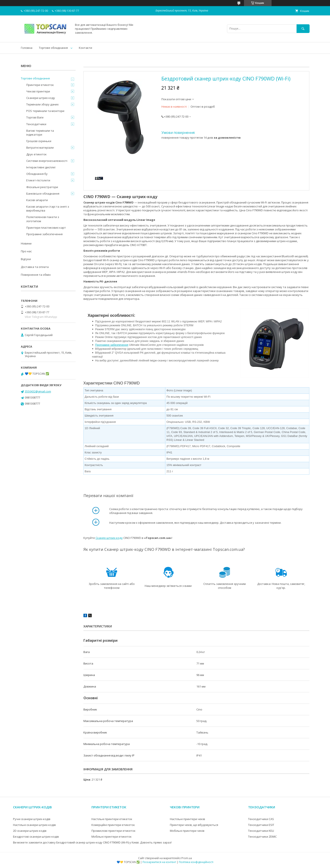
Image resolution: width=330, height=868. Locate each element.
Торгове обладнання (53, 48)
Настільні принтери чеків (187, 819)
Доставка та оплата (35, 267)
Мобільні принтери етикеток (112, 837)
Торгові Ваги (35, 117)
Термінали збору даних (42, 104)
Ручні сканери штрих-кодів (32, 819)
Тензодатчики (36, 124)
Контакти (85, 48)
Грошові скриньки (39, 141)
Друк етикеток (36, 154)
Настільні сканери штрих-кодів (34, 825)
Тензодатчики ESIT (261, 825)
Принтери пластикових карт (46, 228)
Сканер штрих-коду (109, 538)
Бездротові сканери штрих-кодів (36, 837)
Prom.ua (187, 858)
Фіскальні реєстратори (42, 187)
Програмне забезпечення (112, 345)
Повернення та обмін (36, 275)
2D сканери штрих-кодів (30, 831)
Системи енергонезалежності (47, 161)
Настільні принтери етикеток (112, 819)
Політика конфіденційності (196, 862)
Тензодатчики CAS (261, 819)
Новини (26, 243)
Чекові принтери (38, 91)
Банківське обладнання (43, 194)
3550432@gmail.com (38, 391)
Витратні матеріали (40, 148)
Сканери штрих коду (41, 98)
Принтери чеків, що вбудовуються (194, 825)
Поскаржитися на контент (159, 862)
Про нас (26, 251)
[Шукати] (303, 29)
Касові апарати (37, 200)
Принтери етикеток (40, 85)
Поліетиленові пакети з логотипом (43, 219)
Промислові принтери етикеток (114, 831)
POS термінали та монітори (45, 111)
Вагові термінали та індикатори (40, 133)
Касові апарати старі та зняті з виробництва (48, 208)
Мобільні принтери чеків (187, 831)
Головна (27, 48)
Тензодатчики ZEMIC (262, 837)
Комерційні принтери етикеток (113, 825)
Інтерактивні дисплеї (41, 167)
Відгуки (26, 259)
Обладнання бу (37, 174)
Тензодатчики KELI (261, 831)
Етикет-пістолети (38, 180)
